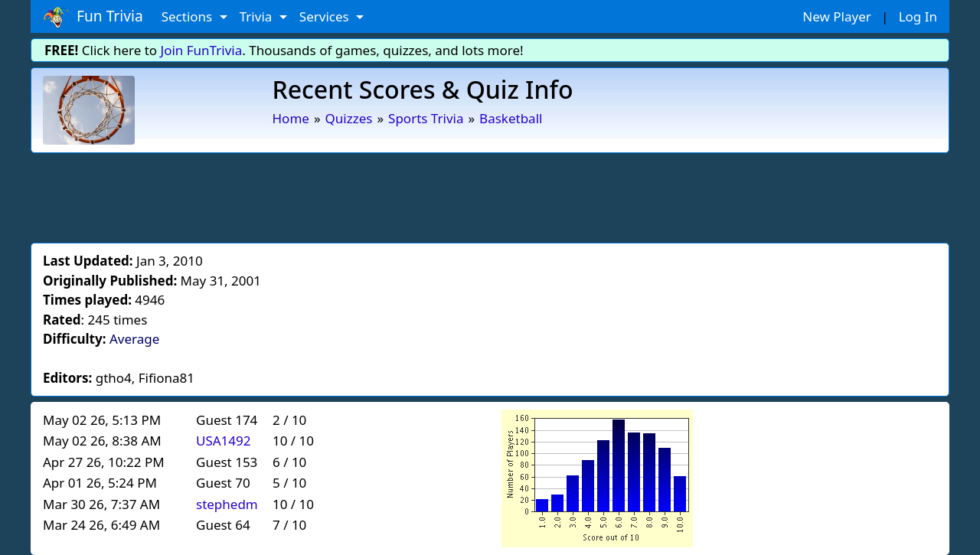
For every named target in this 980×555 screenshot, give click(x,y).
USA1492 (224, 441)
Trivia (258, 16)
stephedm (227, 504)
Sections (189, 16)
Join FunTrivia (202, 50)
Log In (918, 16)
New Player (836, 16)
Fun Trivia (93, 17)
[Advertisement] (490, 195)
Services (326, 16)
